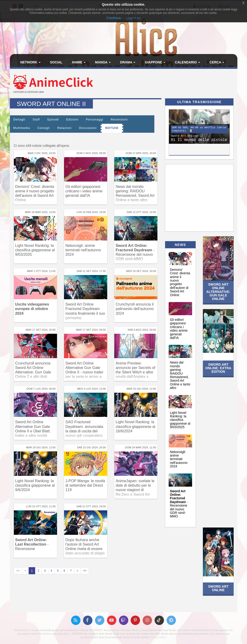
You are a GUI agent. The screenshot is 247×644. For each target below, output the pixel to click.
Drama (128, 62)
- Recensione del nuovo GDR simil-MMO (179, 504)
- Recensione (32, 544)
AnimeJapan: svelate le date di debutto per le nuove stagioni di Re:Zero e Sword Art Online (135, 490)
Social (56, 62)
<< (18, 571)
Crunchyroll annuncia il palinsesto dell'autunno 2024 (135, 309)
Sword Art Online (218, 588)
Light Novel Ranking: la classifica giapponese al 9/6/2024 (35, 485)
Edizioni (72, 120)
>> (85, 571)
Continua (114, 18)
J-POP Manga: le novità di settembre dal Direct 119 (85, 485)
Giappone (155, 62)
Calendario (188, 62)
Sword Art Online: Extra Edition (218, 368)
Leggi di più (133, 18)
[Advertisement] (161, 84)
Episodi (53, 120)
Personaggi (95, 120)
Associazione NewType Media (121, 630)
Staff (36, 120)
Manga (103, 62)
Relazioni (64, 128)
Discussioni (88, 128)
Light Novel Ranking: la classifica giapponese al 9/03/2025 (35, 250)
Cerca (217, 62)
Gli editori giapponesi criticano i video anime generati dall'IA (84, 191)
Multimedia (22, 128)
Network (30, 62)
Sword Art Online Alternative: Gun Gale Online (218, 292)
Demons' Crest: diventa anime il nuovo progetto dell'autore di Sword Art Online (180, 282)
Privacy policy (158, 637)
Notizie (112, 128)
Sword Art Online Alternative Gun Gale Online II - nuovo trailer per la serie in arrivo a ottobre (84, 372)
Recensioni (119, 120)
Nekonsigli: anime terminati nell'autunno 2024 (83, 250)
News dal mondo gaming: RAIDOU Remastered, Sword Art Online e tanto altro (180, 375)
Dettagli (19, 120)
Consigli (44, 128)
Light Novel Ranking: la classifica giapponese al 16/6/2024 (135, 426)
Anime (79, 62)
